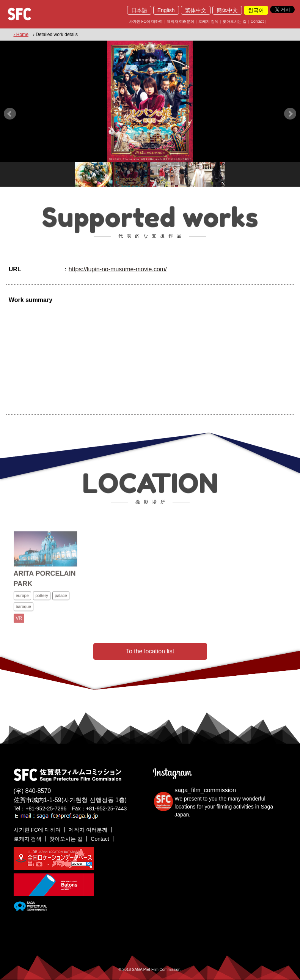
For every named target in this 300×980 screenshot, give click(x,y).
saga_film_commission (205, 790)
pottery (42, 601)
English (166, 10)
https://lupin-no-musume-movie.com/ (118, 269)
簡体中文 (227, 10)
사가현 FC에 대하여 (146, 22)
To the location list (150, 651)
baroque (24, 612)
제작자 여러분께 (181, 22)
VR (19, 624)
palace (61, 601)
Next (290, 114)
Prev (10, 114)
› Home (21, 35)
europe (22, 601)
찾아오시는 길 (235, 22)
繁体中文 (196, 10)
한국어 (256, 10)
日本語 (139, 10)
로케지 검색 (208, 22)
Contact (257, 22)
